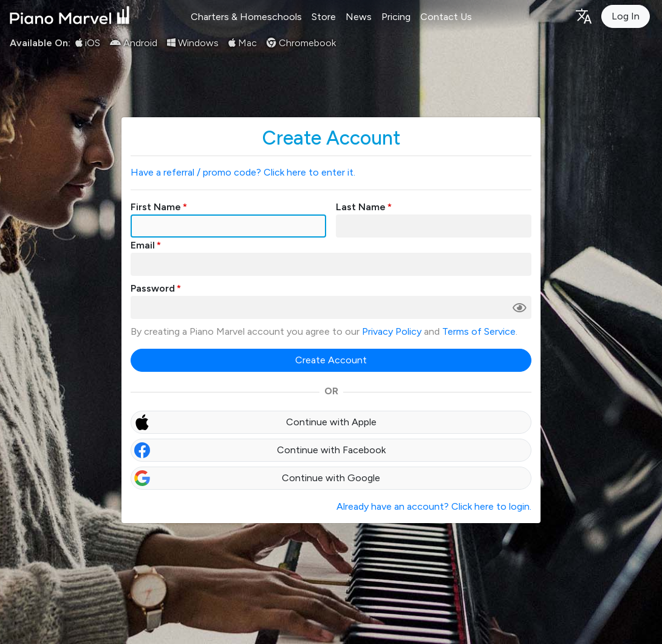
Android (134, 43)
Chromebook (301, 43)
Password (153, 288)
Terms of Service (479, 331)
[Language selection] (583, 15)
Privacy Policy (392, 331)
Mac (243, 43)
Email (143, 245)
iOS (88, 43)
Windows (193, 43)
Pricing (396, 17)
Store (324, 17)
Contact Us (446, 17)
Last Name (361, 207)
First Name (156, 207)
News (359, 17)
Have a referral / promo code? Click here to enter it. (243, 172)
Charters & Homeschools (246, 17)
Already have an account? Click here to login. (434, 506)
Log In (626, 16)
